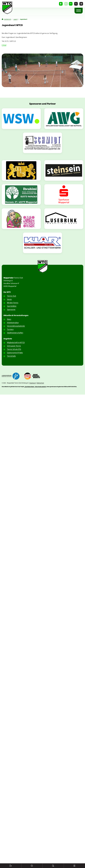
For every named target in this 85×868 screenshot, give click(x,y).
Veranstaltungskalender (16, 326)
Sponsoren (11, 309)
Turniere (10, 329)
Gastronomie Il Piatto (15, 353)
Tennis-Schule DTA (14, 349)
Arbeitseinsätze (13, 323)
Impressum (33, 383)
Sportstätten (12, 306)
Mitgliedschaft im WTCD (16, 343)
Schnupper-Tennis (14, 346)
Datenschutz (40, 383)
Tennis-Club (11, 296)
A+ (71, 4)
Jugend (15, 19)
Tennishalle (11, 356)
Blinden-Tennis (13, 303)
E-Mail (4, 45)
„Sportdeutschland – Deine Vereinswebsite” (35, 387)
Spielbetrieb (8, 19)
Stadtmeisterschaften (15, 333)
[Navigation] (79, 10)
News (9, 319)
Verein (9, 299)
